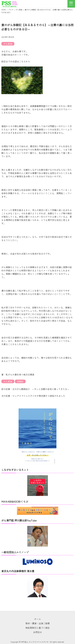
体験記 (20, 381)
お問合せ (38, 632)
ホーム (38, 619)
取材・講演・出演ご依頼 (38, 623)
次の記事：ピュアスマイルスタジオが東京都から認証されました (33, 396)
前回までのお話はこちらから (16, 61)
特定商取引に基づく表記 (38, 628)
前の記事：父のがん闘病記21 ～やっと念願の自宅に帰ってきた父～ (35, 389)
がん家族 (8, 44)
